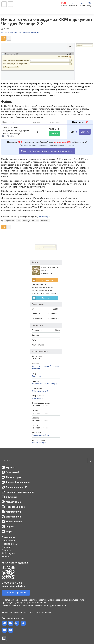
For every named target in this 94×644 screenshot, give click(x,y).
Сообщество (9, 541)
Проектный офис (15, 507)
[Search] (47, 461)
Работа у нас (9, 553)
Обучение (11, 497)
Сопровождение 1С (17, 487)
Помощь (6, 550)
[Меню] (4, 4)
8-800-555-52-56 (12, 583)
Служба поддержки (17, 563)
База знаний (13, 472)
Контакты (7, 557)
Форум (10, 527)
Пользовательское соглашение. (18, 605)
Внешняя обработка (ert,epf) (44, 384)
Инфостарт (44, 217)
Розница (26, 221)
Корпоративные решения (20, 492)
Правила (6, 547)
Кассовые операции (40, 366)
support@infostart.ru (13, 586)
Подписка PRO (10, 544)
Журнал (10, 467)
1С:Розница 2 (37, 398)
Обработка (9, 221)
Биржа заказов (14, 522)
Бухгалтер (36, 376)
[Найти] (90, 461)
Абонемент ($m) (39, 443)
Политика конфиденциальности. (50, 605)
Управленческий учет (41, 435)
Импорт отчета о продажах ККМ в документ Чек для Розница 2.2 (47, 22)
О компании (9, 537)
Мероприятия (14, 512)
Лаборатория (13, 477)
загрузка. (45, 221)
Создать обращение (16, 593)
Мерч (9, 531)
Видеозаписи (13, 517)
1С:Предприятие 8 (40, 391)
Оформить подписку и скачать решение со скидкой (47, 151)
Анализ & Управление (18, 482)
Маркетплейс (14, 502)
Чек (18, 221)
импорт (35, 221)
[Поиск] (10, 4)
